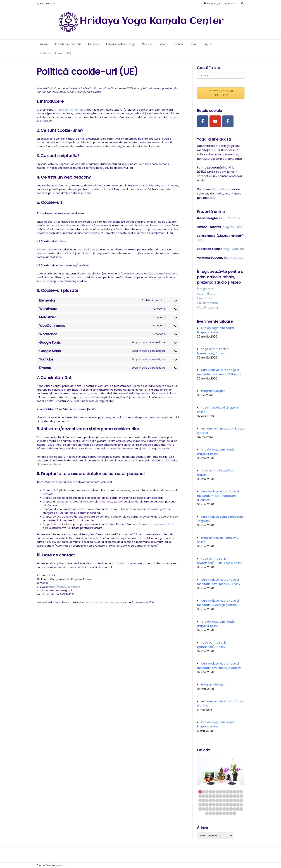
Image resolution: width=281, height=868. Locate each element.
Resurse (147, 44)
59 (221, 809)
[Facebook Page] (203, 121)
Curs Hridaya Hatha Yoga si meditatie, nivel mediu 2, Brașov (219, 372)
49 (231, 805)
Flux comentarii (208, 303)
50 (234, 805)
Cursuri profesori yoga (121, 44)
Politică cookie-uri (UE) (55, 53)
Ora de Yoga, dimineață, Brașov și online (216, 330)
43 (210, 805)
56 (210, 809)
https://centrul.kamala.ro (71, 110)
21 (224, 796)
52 (241, 805)
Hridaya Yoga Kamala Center (152, 21)
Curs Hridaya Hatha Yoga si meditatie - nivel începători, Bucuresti (218, 496)
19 (217, 796)
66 (207, 813)
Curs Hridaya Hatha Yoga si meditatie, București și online (218, 603)
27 (200, 800)
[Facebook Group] (228, 121)
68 (214, 813)
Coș (193, 44)
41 (203, 805)
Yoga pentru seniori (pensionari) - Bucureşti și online (220, 561)
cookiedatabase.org (111, 603)
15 (203, 796)
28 (203, 800)
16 (207, 796)
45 (217, 805)
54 (203, 809)
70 (221, 813)
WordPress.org (207, 308)
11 (234, 792)
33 (221, 800)
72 (228, 813)
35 (228, 800)
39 (241, 800)
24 (234, 796)
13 (241, 792)
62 (231, 809)
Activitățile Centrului (68, 44)
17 (210, 796)
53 (200, 809)
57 (214, 809)
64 (238, 809)
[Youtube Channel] (215, 121)
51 (238, 805)
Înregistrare (205, 289)
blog (222, 218)
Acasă (44, 44)
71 (224, 813)
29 (207, 800)
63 (234, 809)
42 (207, 805)
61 (228, 809)
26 (241, 796)
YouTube (234, 218)
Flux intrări (204, 298)
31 (214, 800)
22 (228, 796)
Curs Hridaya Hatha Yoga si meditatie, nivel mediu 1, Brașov (219, 582)
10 (231, 792)
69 (217, 813)
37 (234, 800)
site (200, 240)
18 (214, 796)
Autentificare (206, 294)
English (207, 44)
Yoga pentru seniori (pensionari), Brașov (213, 351)
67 (210, 813)
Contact (179, 44)
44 (214, 805)
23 (231, 796)
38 (238, 800)
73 (231, 813)
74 (234, 813)
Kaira (62, 865)
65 (241, 809)
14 (200, 796)
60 (224, 809)
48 (228, 805)
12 (238, 792)
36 (231, 800)
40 (200, 805)
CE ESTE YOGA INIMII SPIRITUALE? (221, 93)
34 (224, 800)
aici (213, 198)
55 (207, 809)
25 (238, 796)
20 (221, 796)
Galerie (163, 44)
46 (221, 805)
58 (217, 809)
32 (217, 800)
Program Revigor (213, 391)
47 (224, 805)
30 (210, 800)
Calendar (94, 44)
